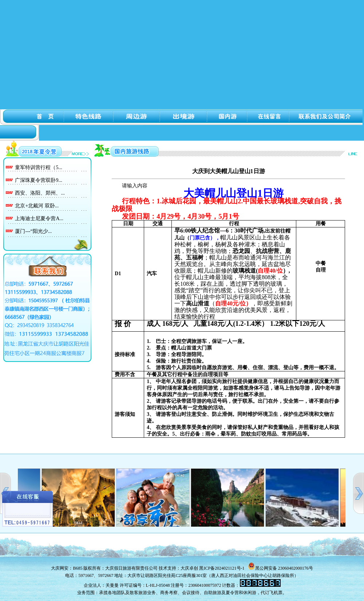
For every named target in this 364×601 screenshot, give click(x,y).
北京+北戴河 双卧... (37, 206)
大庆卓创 (189, 568)
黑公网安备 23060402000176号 (280, 568)
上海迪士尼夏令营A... (39, 218)
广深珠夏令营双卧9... (39, 180)
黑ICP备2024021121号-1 (222, 568)
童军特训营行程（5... (39, 167)
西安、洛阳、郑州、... (40, 193)
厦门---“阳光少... (33, 231)
